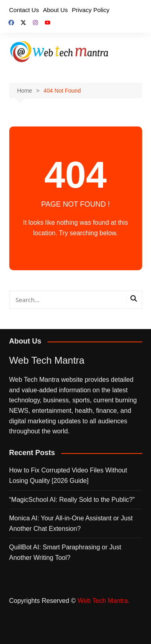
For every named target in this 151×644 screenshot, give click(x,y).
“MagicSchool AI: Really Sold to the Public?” (72, 500)
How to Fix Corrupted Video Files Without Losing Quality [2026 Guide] (68, 475)
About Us (56, 10)
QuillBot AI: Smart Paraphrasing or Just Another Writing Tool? (65, 552)
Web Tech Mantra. (104, 601)
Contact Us (24, 10)
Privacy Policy (90, 10)
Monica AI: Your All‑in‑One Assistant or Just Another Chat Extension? (71, 523)
